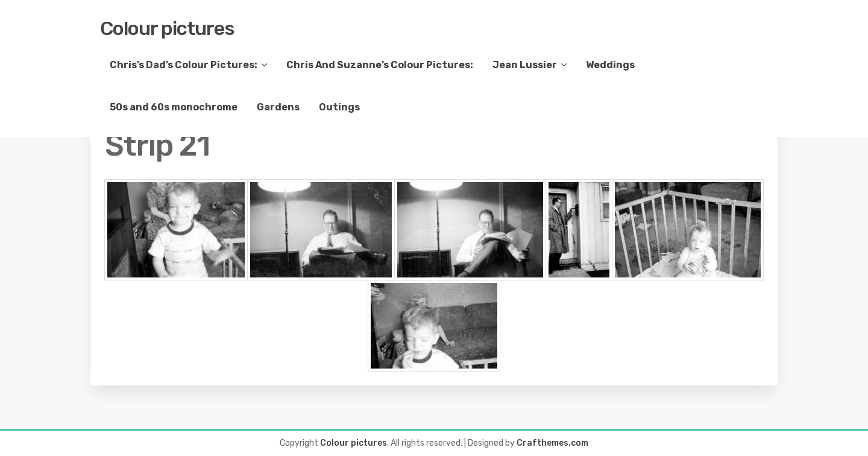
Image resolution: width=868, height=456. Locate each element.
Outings (339, 107)
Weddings (610, 65)
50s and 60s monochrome (174, 107)
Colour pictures (167, 28)
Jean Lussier (525, 65)
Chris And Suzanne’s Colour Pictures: (380, 65)
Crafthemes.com (552, 443)
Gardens (278, 107)
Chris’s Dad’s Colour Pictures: (184, 65)
